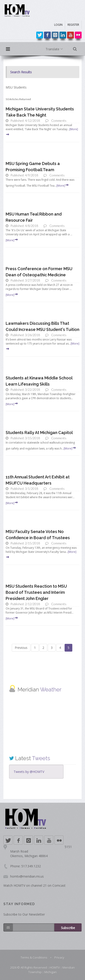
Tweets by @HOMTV (29, 772)
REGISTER (73, 25)
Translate (55, 49)
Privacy (59, 957)
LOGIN (58, 25)
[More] (63, 186)
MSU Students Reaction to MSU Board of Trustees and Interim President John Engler (36, 592)
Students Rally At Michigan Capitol (39, 433)
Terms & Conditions (34, 957)
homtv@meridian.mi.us (27, 876)
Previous (21, 648)
